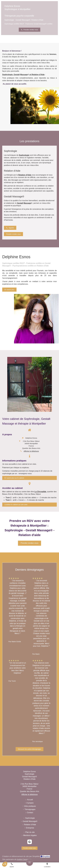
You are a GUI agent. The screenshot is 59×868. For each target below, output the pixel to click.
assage (24, 75)
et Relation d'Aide (37, 75)
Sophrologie (7, 75)
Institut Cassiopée (24, 859)
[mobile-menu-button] (30, 862)
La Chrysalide (40, 492)
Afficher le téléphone (31, 451)
